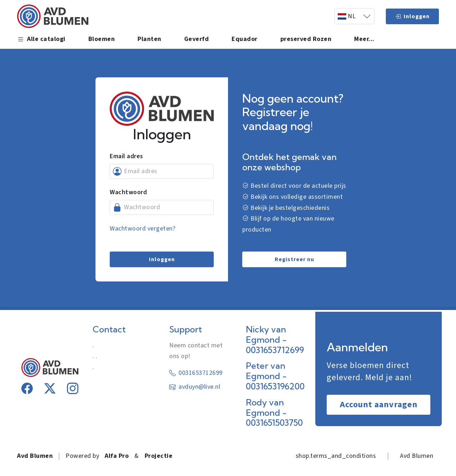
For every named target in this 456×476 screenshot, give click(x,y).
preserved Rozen (306, 39)
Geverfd (197, 39)
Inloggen (412, 16)
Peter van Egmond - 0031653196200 (275, 376)
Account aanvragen (379, 405)
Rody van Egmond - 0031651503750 (274, 413)
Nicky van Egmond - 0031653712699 (275, 340)
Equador (245, 39)
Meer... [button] (364, 39)
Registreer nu (294, 259)
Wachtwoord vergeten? (142, 229)
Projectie (159, 456)
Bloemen (102, 39)
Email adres (126, 156)
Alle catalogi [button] (41, 39)
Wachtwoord (128, 192)
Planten (149, 39)
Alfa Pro (117, 456)
